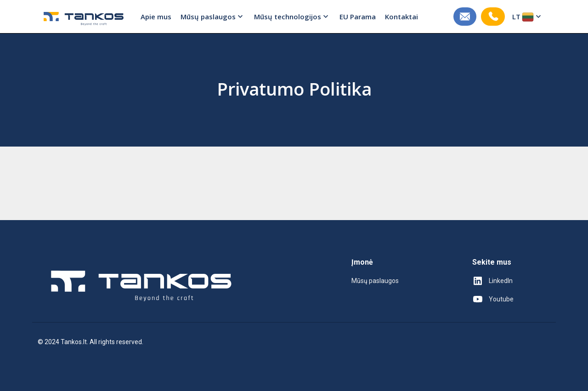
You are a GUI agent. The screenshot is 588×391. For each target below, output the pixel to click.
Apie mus (156, 17)
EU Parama (358, 17)
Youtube (493, 299)
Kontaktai (401, 17)
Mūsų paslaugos (213, 17)
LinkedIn (492, 281)
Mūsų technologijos (292, 17)
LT (528, 17)
